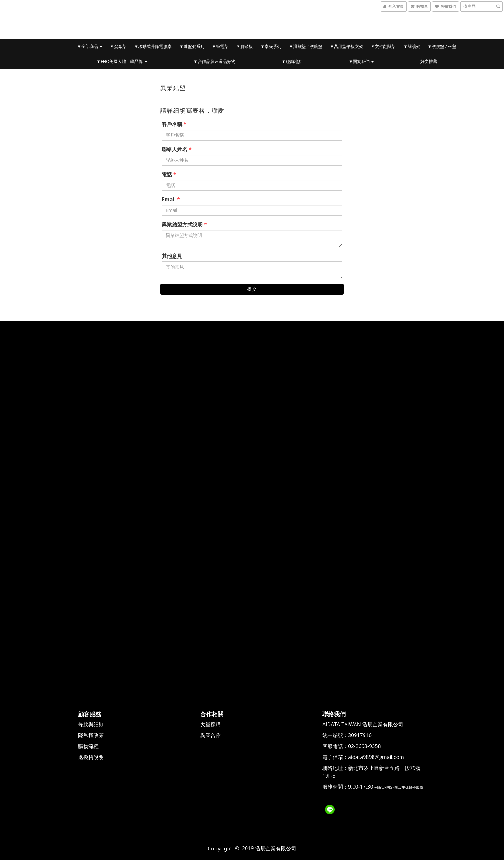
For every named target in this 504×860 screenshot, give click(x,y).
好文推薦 (429, 61)
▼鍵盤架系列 (192, 46)
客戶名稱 (172, 124)
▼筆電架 (220, 46)
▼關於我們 (361, 61)
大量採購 (211, 724)
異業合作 (211, 735)
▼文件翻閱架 (383, 46)
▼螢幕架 (118, 46)
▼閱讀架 (412, 46)
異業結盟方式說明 (182, 224)
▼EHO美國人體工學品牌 (122, 61)
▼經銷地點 (292, 61)
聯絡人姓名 (175, 149)
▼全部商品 (90, 46)
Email (169, 199)
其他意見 (172, 256)
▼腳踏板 (245, 46)
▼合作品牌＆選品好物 (214, 61)
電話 (167, 174)
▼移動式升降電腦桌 (153, 46)
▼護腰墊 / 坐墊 (442, 46)
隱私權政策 (91, 735)
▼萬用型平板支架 (346, 46)
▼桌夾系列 (271, 46)
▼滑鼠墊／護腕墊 (306, 46)
